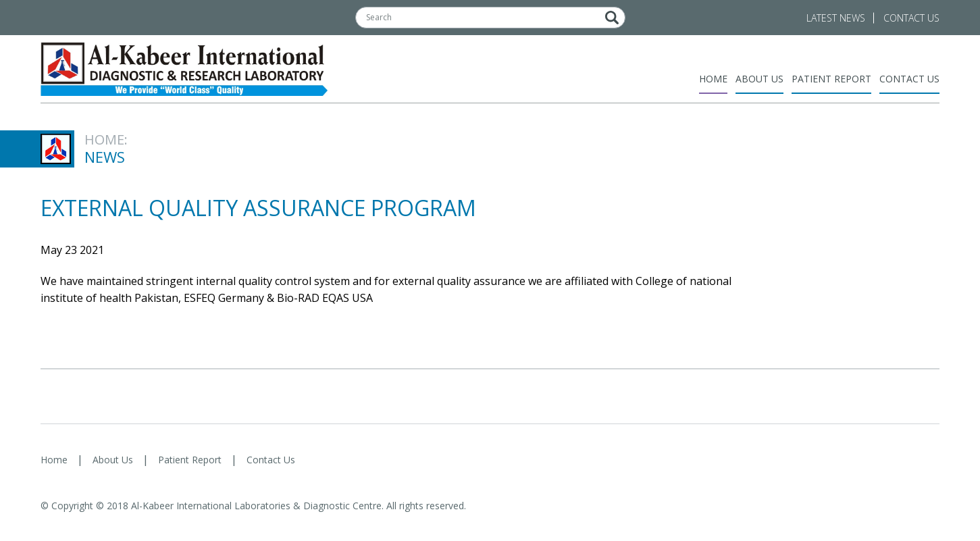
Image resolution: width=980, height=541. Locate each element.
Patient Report (831, 79)
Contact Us (911, 18)
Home (713, 79)
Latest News (836, 18)
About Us (759, 79)
